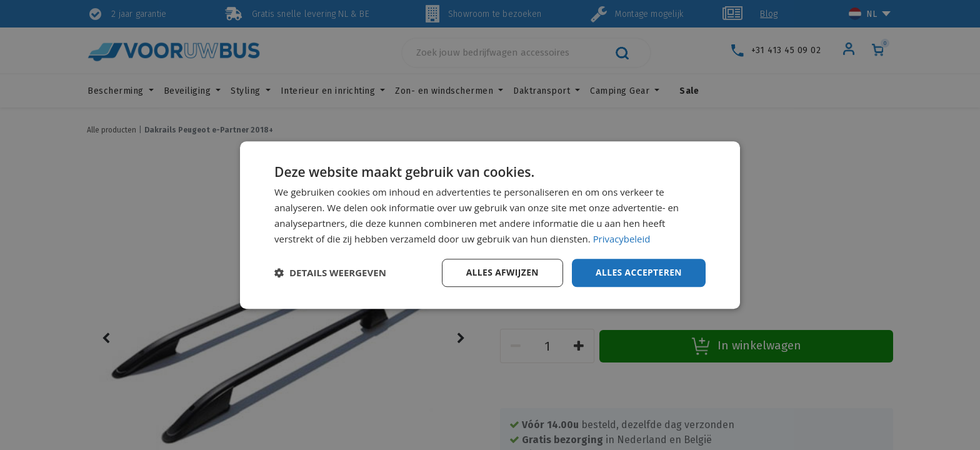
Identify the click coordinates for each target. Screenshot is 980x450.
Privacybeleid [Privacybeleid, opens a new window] (622, 239)
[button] (330, 273)
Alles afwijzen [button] (501, 272)
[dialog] (490, 225)
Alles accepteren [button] (638, 272)
